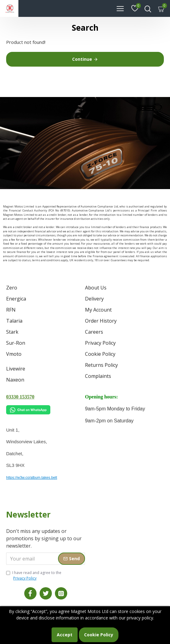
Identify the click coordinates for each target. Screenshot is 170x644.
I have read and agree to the (34, 576)
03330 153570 (20, 397)
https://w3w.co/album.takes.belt (32, 478)
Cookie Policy (99, 635)
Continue (82, 59)
